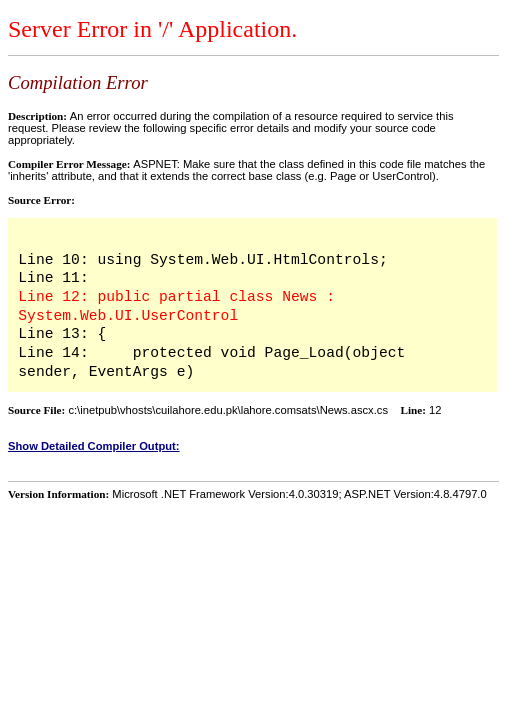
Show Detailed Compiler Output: (94, 446)
